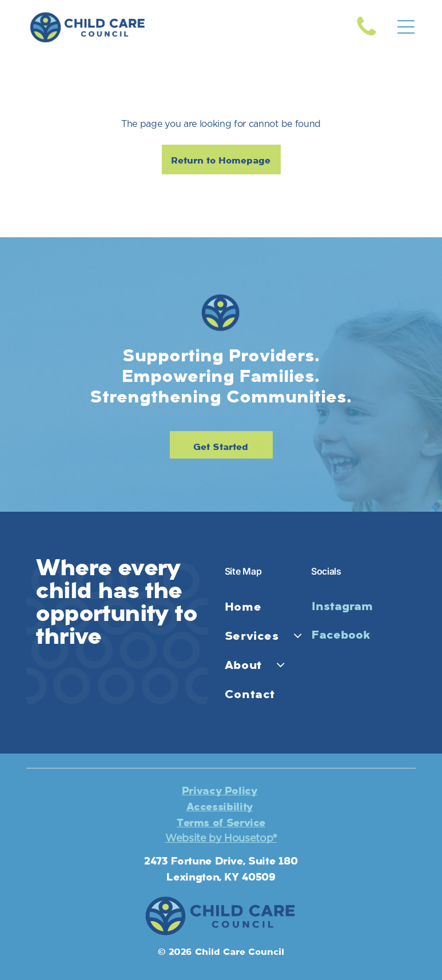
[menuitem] (265, 607)
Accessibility (220, 807)
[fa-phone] (367, 36)
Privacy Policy (220, 791)
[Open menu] (406, 27)
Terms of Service (221, 823)
